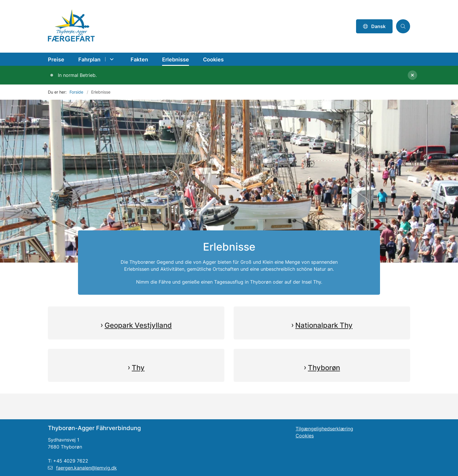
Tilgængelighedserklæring (324, 429)
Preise (56, 59)
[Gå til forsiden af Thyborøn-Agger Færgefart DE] (200, 26)
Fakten (139, 59)
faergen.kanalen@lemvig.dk (82, 468)
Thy (138, 368)
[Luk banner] (431, 75)
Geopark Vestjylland (138, 325)
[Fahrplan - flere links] (111, 59)
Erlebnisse (176, 59)
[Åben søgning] (403, 26)
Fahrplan (89, 59)
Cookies (213, 59)
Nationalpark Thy (324, 325)
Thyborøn (324, 368)
